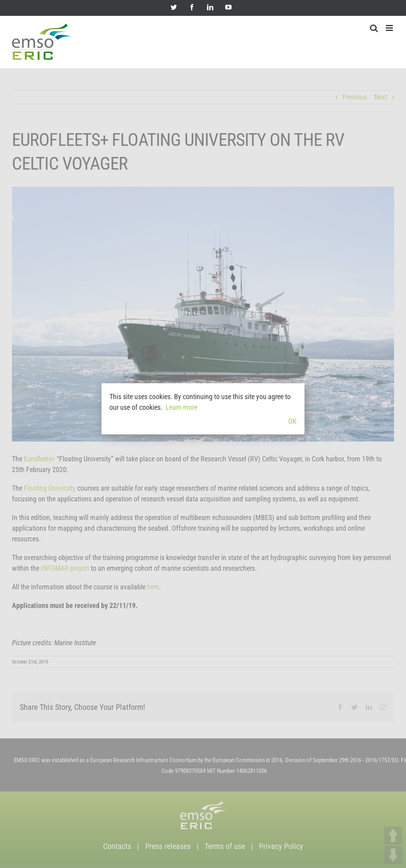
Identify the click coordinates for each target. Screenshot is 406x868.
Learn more (182, 407)
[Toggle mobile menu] (390, 28)
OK (292, 421)
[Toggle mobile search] (374, 28)
